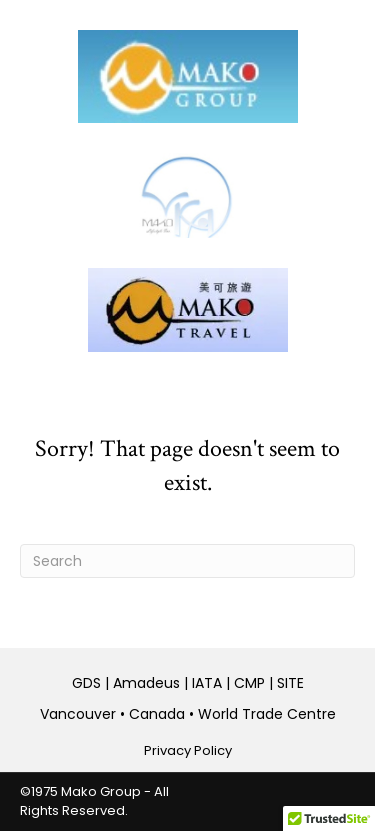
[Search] (187, 561)
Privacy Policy (188, 750)
